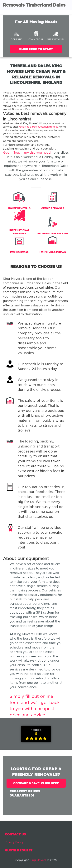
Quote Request (19, 850)
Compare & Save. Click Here (36, 783)
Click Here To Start (36, 49)
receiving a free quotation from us (38, 127)
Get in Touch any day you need (27, 153)
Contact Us (15, 834)
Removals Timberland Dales (34, 5)
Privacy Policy (14, 842)
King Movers (38, 860)
